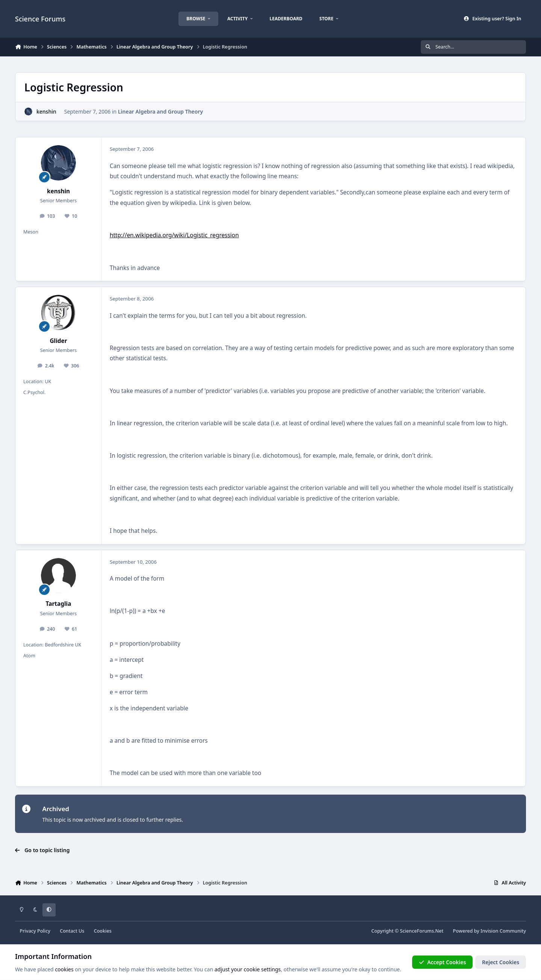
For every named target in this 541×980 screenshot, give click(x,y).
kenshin (46, 112)
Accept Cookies (443, 962)
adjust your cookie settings (248, 969)
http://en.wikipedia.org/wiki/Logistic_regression (174, 235)
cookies (64, 969)
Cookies (103, 931)
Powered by (490, 931)
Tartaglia (59, 604)
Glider (58, 341)
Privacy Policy (35, 931)
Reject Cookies (501, 962)
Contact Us (72, 931)
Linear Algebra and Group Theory (160, 112)
